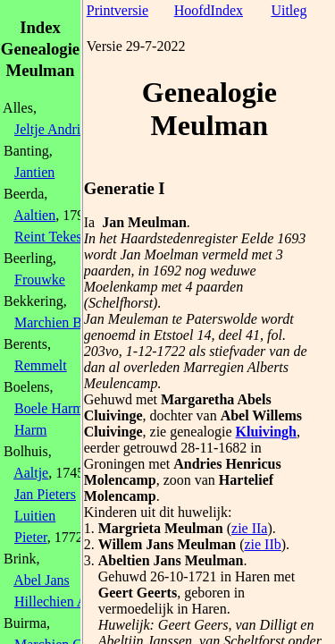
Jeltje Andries (54, 129)
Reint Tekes (48, 237)
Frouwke (40, 280)
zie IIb (262, 544)
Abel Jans (42, 580)
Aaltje (31, 473)
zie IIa (249, 528)
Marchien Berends (67, 322)
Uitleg (289, 10)
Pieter (31, 537)
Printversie (117, 10)
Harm (30, 430)
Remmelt (41, 365)
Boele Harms (52, 408)
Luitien (35, 516)
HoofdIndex (209, 10)
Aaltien (34, 215)
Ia (89, 222)
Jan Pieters (45, 494)
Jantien (34, 172)
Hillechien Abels (62, 602)
